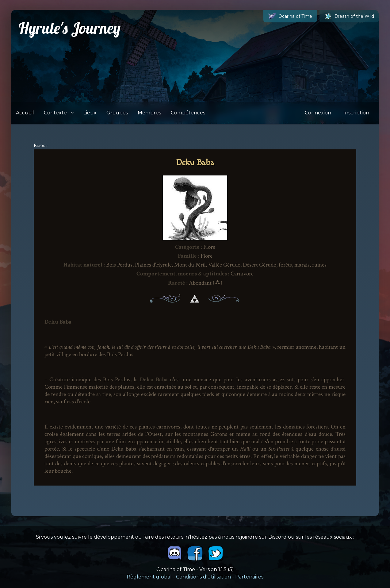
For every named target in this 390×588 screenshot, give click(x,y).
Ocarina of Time (290, 16)
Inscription (356, 113)
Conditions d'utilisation (203, 577)
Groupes (117, 113)
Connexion (318, 113)
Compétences (188, 113)
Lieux (90, 113)
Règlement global (149, 577)
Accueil (25, 113)
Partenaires (249, 577)
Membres (149, 113)
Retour (41, 146)
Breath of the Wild (349, 16)
